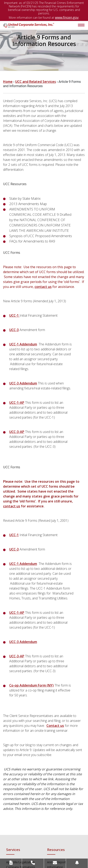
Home (8, 82)
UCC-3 (14, 330)
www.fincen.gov (67, 17)
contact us (43, 287)
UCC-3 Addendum (23, 383)
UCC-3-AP (17, 432)
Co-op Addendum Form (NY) (31, 685)
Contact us (55, 726)
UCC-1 (14, 315)
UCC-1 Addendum (23, 344)
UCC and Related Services (36, 82)
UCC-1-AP (17, 403)
